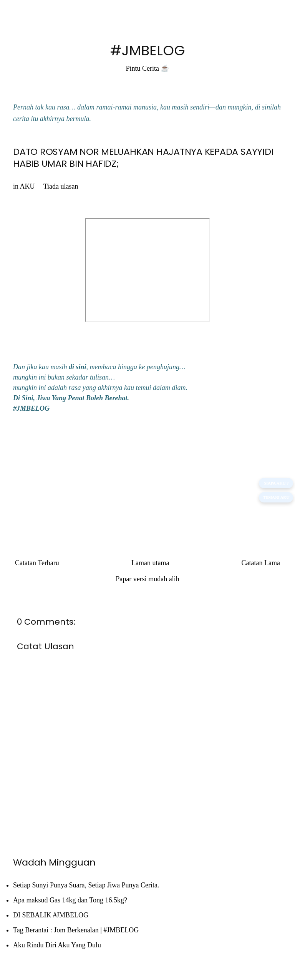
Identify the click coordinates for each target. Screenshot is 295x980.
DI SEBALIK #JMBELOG (51, 915)
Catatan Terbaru (37, 563)
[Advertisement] (147, 478)
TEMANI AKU (276, 497)
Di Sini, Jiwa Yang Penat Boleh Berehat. (71, 398)
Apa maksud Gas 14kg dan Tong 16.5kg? (70, 900)
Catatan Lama (261, 563)
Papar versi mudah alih (147, 579)
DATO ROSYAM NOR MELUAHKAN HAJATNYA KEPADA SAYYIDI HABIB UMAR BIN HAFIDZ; (143, 158)
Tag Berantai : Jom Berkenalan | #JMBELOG (76, 930)
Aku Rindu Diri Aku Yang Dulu (57, 945)
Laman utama (150, 563)
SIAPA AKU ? (276, 483)
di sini (78, 367)
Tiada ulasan (61, 186)
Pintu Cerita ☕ (148, 68)
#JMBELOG (148, 51)
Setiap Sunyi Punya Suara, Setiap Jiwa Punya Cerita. (86, 885)
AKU (27, 186)
